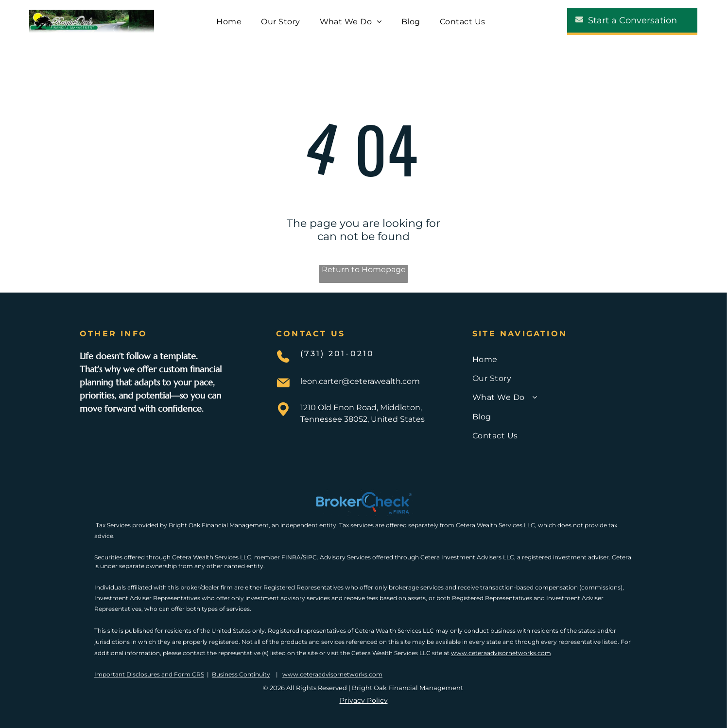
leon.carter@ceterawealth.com (360, 381)
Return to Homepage (364, 269)
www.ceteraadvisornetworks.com (501, 653)
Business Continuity (241, 674)
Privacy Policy (364, 700)
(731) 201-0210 (338, 354)
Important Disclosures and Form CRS (149, 674)
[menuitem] (229, 21)
